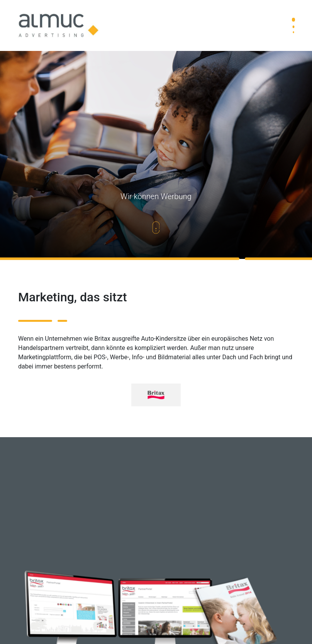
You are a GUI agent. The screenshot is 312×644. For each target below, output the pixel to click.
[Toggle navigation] (293, 25)
